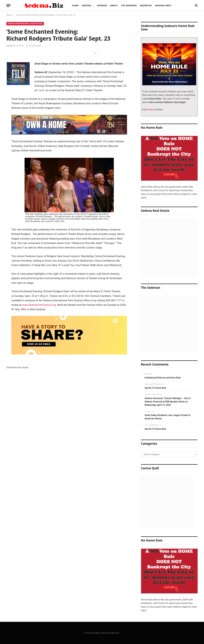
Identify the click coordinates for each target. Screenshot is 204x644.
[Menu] (8, 6)
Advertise (146, 5)
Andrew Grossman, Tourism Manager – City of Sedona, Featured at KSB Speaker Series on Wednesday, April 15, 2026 (168, 402)
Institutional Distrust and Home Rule (163, 378)
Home (75, 5)
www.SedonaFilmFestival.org (39, 305)
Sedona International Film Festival (25, 24)
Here (150, 110)
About (114, 5)
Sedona (86, 5)
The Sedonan (129, 5)
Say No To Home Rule (155, 388)
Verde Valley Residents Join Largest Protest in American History (168, 417)
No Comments (34, 46)
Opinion (102, 5)
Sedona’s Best (163, 5)
